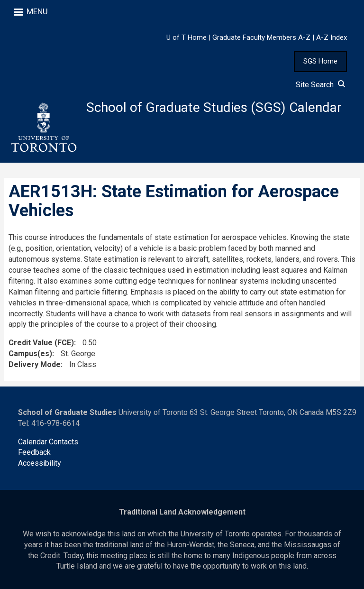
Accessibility (40, 463)
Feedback (34, 452)
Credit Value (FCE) (41, 343)
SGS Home (320, 61)
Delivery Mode (35, 364)
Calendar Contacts (48, 442)
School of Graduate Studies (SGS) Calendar (214, 107)
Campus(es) (30, 354)
